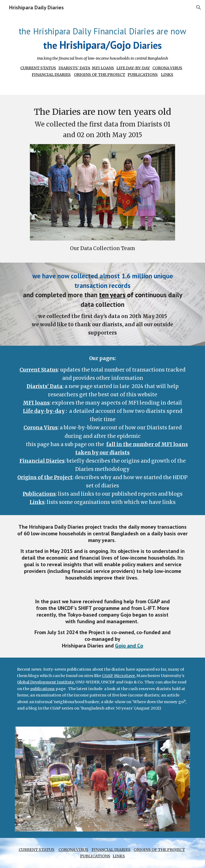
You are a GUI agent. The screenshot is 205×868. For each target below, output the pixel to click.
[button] (199, 7)
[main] (102, 51)
